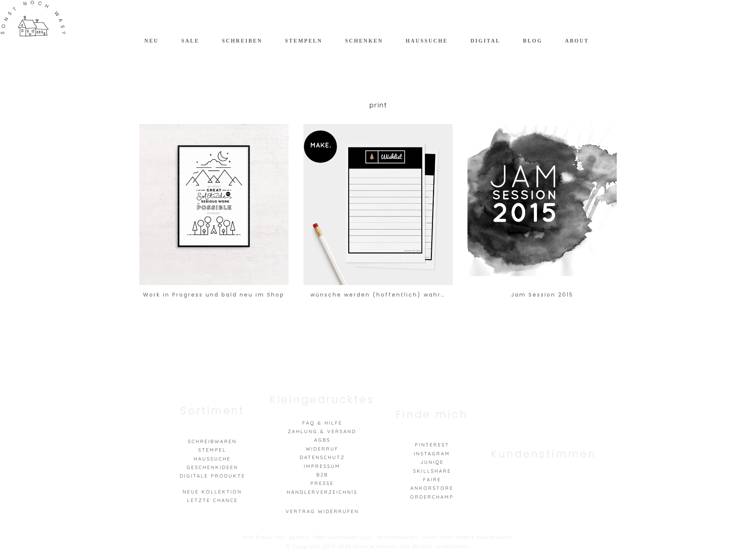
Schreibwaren (212, 441)
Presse (322, 483)
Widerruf (322, 449)
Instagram (432, 453)
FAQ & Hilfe (322, 423)
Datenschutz (322, 457)
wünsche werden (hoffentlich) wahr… (378, 295)
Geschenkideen (212, 467)
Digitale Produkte (212, 476)
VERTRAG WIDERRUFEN (322, 511)
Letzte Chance (212, 500)
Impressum (322, 466)
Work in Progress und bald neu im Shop (214, 295)
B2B (322, 475)
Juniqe (432, 462)
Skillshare (432, 471)
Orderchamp (432, 497)
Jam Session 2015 (542, 295)
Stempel (212, 450)
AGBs (322, 440)
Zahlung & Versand (322, 431)
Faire (432, 479)
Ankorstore (432, 488)
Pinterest (432, 445)
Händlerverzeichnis (322, 492)
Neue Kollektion (212, 492)
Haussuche (212, 459)
